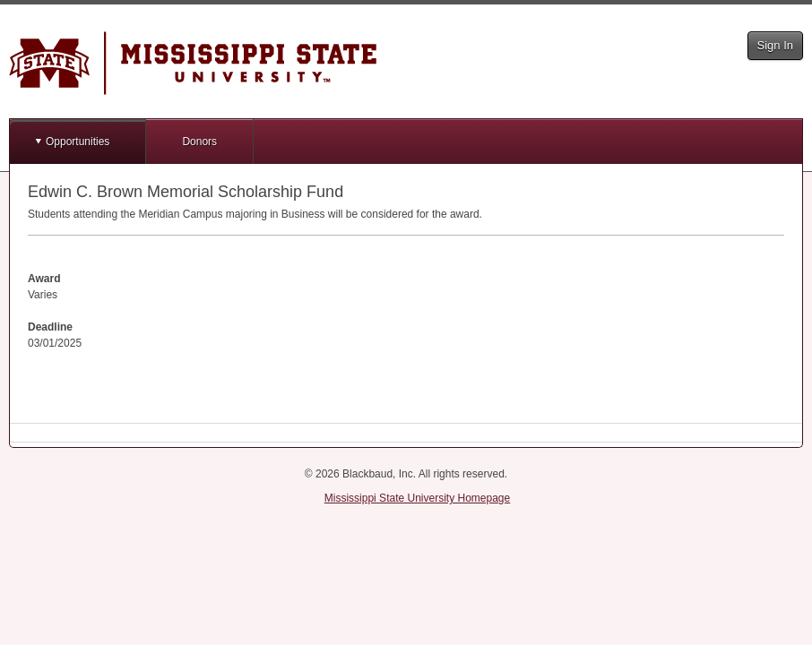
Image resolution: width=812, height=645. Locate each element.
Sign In (775, 45)
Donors (199, 142)
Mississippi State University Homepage (417, 498)
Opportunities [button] (78, 142)
